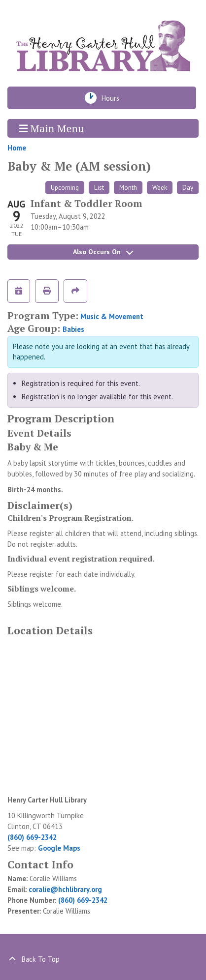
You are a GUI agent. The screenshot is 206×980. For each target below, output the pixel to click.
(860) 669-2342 (32, 837)
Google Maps (59, 848)
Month (128, 187)
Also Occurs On (103, 252)
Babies (73, 329)
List (99, 187)
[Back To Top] (103, 959)
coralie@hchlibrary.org (65, 889)
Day (188, 187)
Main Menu (52, 128)
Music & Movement (112, 316)
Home (17, 148)
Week (160, 187)
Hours (114, 98)
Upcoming (65, 187)
